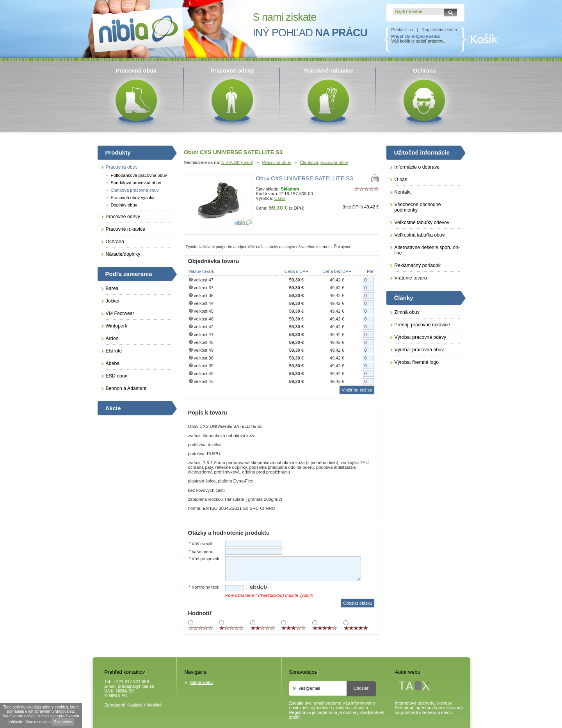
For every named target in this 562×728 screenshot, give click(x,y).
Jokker (113, 301)
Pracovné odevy (123, 217)
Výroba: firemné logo (417, 362)
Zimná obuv (407, 312)
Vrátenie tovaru (411, 278)
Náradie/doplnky (123, 254)
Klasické (135, 705)
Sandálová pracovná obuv (136, 183)
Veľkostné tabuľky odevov (422, 222)
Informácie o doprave (417, 167)
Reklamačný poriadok (418, 265)
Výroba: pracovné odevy (421, 337)
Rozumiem (63, 722)
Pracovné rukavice (125, 229)
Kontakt (403, 192)
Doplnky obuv (124, 205)
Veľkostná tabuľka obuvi (420, 235)
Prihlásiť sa (402, 30)
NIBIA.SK (125, 691)
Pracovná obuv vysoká (133, 198)
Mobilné (154, 705)
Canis (280, 198)
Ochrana (115, 242)
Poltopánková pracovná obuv (139, 175)
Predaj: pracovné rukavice (422, 325)
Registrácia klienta (439, 30)
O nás (401, 180)
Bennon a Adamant (126, 388)
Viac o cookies (38, 722)
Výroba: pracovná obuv (419, 350)
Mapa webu (202, 682)
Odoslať (361, 688)
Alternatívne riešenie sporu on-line (427, 250)
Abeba (113, 363)
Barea (112, 288)
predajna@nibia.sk (136, 686)
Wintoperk (116, 326)
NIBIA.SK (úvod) (237, 162)
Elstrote (114, 351)
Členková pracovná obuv (324, 162)
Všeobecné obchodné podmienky (418, 207)
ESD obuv (116, 376)
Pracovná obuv (277, 162)
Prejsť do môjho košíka (416, 36)
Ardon (112, 338)
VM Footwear (120, 313)
